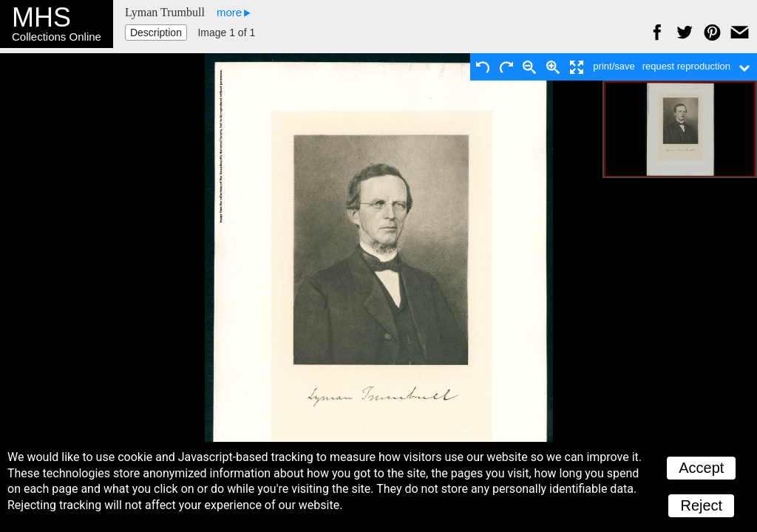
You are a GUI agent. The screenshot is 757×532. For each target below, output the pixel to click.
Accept (701, 468)
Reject (701, 505)
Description (156, 33)
